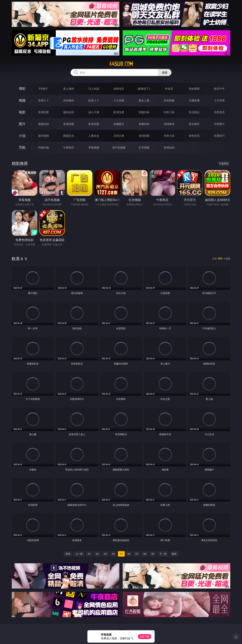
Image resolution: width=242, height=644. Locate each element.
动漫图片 (119, 124)
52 (97, 554)
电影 (22, 112)
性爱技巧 (219, 136)
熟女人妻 (144, 100)
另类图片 (219, 124)
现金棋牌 (194, 89)
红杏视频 (144, 147)
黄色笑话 (194, 136)
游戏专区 (119, 89)
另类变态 (219, 112)
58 (145, 554)
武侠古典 (119, 136)
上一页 (79, 554)
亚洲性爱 (44, 112)
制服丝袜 (144, 112)
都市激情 (44, 136)
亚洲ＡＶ (44, 100)
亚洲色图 (69, 124)
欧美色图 (94, 124)
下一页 (163, 554)
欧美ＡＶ (94, 100)
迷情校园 (144, 136)
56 (129, 554)
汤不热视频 (119, 147)
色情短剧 (169, 147)
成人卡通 (94, 112)
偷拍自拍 (69, 112)
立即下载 (145, 637)
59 (153, 554)
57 (137, 554)
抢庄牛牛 (219, 89)
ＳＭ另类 (219, 100)
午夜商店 (69, 147)
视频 (22, 100)
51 (89, 554)
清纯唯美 (169, 124)
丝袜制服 (169, 100)
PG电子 (43, 89)
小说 (22, 136)
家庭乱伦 (69, 136)
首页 (68, 554)
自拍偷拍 (69, 100)
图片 (22, 124)
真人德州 (69, 89)
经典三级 (169, 112)
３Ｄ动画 (119, 100)
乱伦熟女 (194, 112)
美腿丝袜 (144, 124)
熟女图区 (194, 124)
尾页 (174, 554)
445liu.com (121, 64)
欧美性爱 (119, 112)
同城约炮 (44, 147)
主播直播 (194, 100)
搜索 (165, 72)
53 (105, 554)
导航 (22, 147)
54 (113, 554)
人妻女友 (94, 136)
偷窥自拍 (44, 124)
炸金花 (169, 89)
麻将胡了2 (144, 89)
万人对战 (94, 89)
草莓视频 (94, 147)
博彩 (22, 89)
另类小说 (169, 136)
